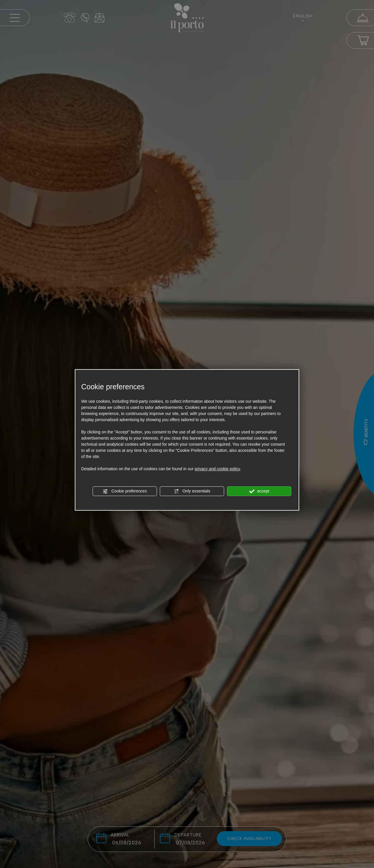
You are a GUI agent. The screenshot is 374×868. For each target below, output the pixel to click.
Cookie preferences (125, 491)
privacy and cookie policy (217, 469)
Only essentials (192, 491)
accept (259, 491)
